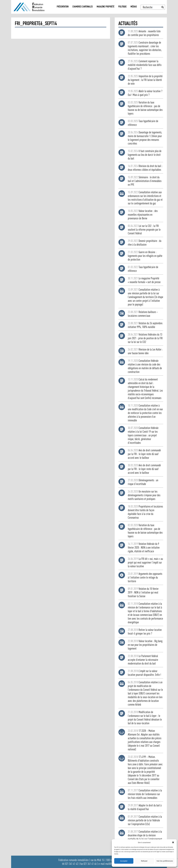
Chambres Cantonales (83, 7)
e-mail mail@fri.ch (107, 864)
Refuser (144, 861)
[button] (173, 842)
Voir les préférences (165, 861)
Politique (122, 7)
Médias (134, 7)
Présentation (63, 7)
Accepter (124, 861)
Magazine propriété (106, 7)
